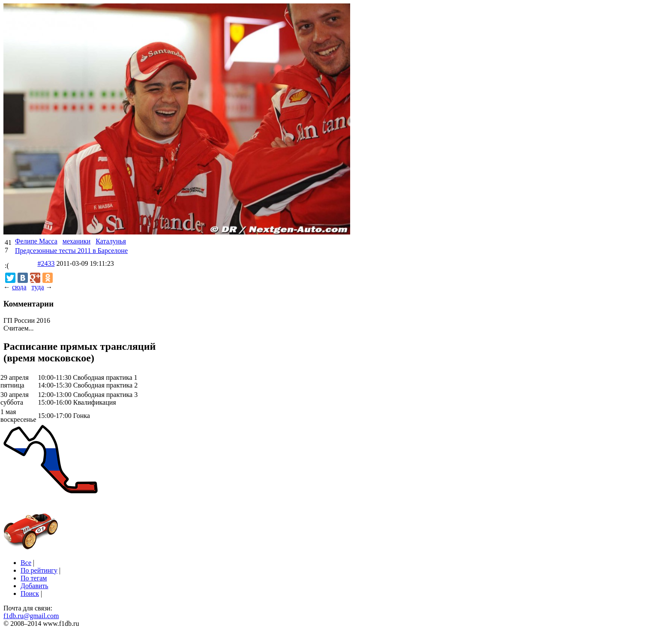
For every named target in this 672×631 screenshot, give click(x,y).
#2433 (46, 263)
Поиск (30, 593)
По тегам (34, 578)
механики (76, 241)
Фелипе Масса (36, 241)
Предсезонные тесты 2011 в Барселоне (71, 251)
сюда (19, 287)
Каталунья (111, 241)
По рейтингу (39, 570)
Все (26, 563)
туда (37, 287)
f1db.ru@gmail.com (31, 616)
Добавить (34, 586)
